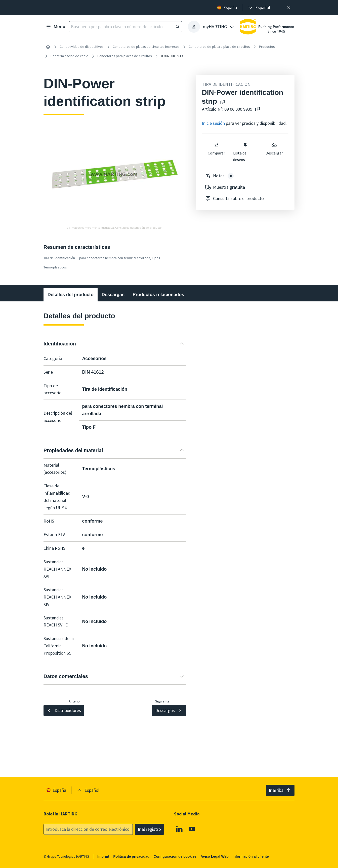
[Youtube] (192, 829)
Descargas (113, 295)
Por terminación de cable (69, 56)
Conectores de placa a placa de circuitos (219, 47)
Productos (267, 47)
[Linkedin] (179, 829)
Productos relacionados (158, 295)
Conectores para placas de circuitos (125, 56)
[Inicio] (48, 47)
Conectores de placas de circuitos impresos (146, 47)
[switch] (216, 145)
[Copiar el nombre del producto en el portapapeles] (221, 102)
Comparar (216, 149)
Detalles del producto (71, 295)
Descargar (274, 149)
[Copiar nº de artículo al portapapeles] (257, 109)
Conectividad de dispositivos (82, 47)
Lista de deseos (240, 152)
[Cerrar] (289, 8)
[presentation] (259, 8)
